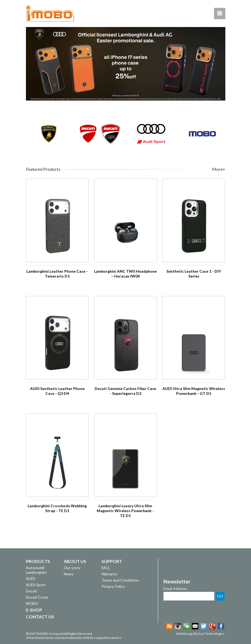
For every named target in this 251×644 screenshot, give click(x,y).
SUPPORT (112, 561)
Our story (72, 568)
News (69, 574)
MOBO (32, 603)
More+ (219, 169)
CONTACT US (40, 617)
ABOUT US (75, 561)
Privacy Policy (113, 586)
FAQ (105, 568)
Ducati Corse (37, 597)
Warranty (109, 574)
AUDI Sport (36, 585)
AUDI (31, 578)
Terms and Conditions (120, 580)
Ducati (31, 591)
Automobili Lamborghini (36, 570)
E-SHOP (34, 610)
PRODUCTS (38, 561)
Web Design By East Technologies (200, 634)
